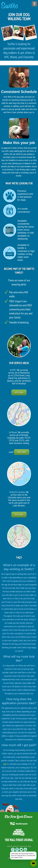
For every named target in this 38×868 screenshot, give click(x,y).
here (5, 764)
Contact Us (23, 846)
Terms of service (12, 846)
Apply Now (19, 392)
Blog (30, 846)
